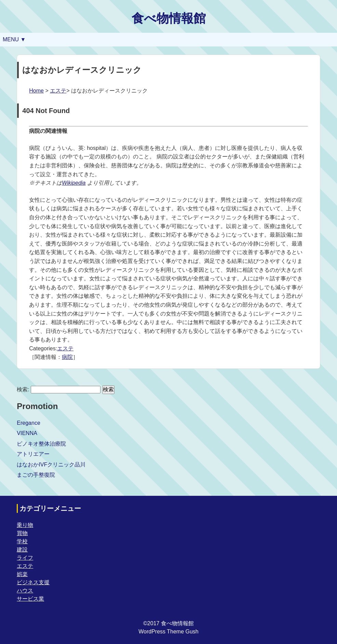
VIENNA (27, 433)
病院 (67, 357)
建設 (22, 550)
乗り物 (25, 525)
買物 (22, 533)
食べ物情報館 (169, 18)
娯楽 (22, 574)
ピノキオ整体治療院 (41, 444)
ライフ (25, 558)
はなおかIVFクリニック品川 (51, 465)
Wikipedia (74, 183)
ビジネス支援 (33, 582)
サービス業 (30, 599)
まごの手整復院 (36, 475)
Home (36, 91)
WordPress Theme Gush (168, 632)
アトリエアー (33, 454)
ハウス (25, 591)
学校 (22, 541)
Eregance (29, 423)
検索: (23, 389)
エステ (58, 91)
